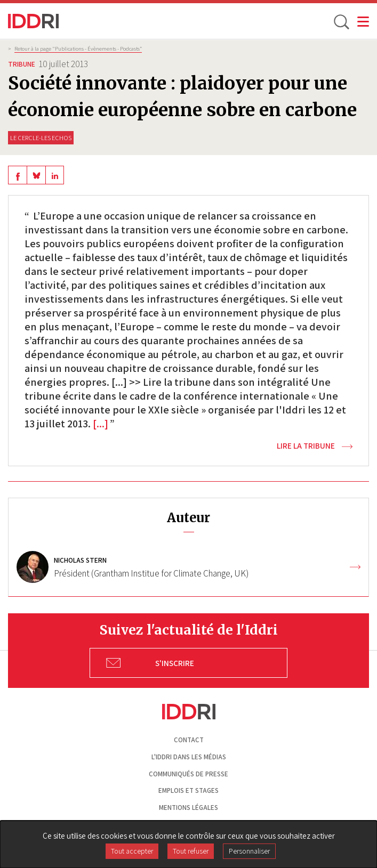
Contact (189, 740)
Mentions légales (188, 808)
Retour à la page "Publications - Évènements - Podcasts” (78, 48)
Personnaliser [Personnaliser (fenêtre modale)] (249, 851)
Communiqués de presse (188, 774)
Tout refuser (191, 851)
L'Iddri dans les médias (189, 757)
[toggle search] (341, 21)
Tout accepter (132, 851)
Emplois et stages (188, 790)
